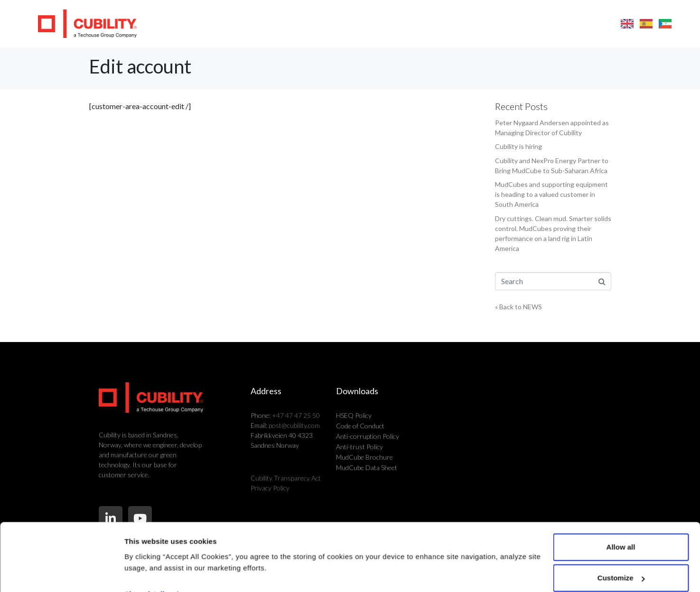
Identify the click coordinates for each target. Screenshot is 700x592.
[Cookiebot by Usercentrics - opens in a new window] (61, 573)
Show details (146, 551)
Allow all (621, 504)
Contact (586, 24)
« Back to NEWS (518, 307)
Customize (621, 536)
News (511, 24)
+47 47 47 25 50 (296, 415)
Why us (417, 24)
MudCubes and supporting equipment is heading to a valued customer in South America (551, 194)
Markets (367, 24)
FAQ (545, 24)
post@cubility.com (294, 425)
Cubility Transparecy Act (286, 478)
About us (467, 24)
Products (313, 24)
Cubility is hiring (518, 146)
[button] (691, 24)
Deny (621, 567)
